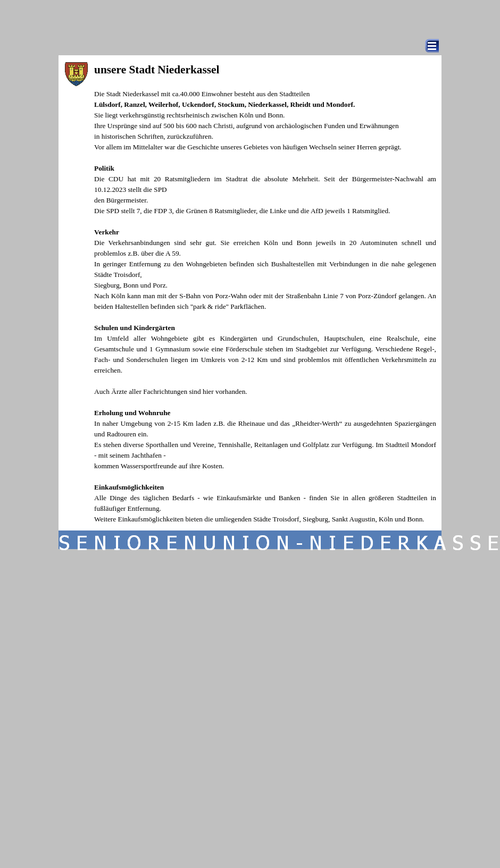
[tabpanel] (265, 293)
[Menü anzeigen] (432, 46)
